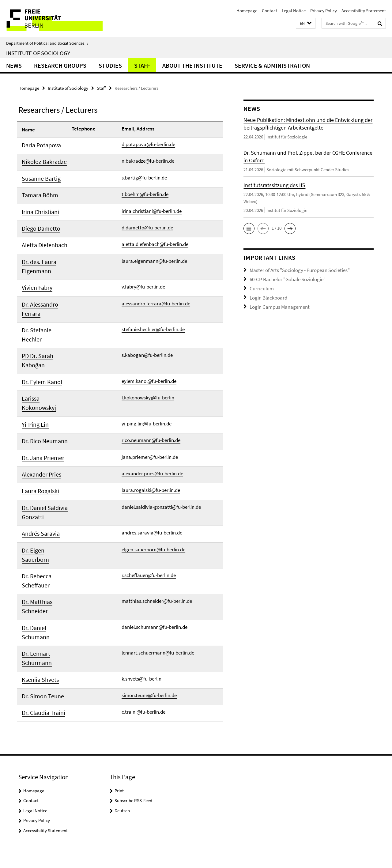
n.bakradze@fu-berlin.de (148, 160)
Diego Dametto (38, 223)
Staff (142, 65)
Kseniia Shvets (37, 616)
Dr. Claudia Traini (40, 647)
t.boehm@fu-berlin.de (145, 191)
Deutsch (122, 743)
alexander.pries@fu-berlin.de (152, 437)
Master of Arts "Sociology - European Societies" (294, 270)
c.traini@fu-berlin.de (143, 646)
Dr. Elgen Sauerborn (43, 510)
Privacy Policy (324, 11)
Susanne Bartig (38, 176)
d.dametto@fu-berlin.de (147, 222)
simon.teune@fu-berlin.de (149, 630)
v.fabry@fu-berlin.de (143, 278)
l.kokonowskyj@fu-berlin (148, 375)
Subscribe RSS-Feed (133, 734)
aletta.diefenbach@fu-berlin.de (155, 238)
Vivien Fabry (35, 279)
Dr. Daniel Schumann (44, 575)
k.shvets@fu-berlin (141, 615)
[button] (306, 23)
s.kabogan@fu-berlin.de (147, 334)
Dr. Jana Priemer (40, 423)
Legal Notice (294, 11)
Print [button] (119, 724)
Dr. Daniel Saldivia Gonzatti (41, 474)
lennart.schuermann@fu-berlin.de (158, 590)
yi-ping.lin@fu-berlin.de (147, 391)
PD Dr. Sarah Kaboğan (35, 340)
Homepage (247, 11)
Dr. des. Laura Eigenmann (36, 259)
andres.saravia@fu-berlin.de (152, 493)
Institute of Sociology (38, 53)
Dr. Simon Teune (39, 631)
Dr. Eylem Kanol (38, 360)
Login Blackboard (266, 295)
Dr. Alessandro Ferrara (37, 300)
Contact (269, 11)
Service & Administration (272, 65)
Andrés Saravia (38, 494)
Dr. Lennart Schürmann (34, 595)
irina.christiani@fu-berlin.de (152, 207)
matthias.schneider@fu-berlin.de (157, 549)
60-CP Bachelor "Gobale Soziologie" (284, 278)
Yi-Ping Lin (33, 391)
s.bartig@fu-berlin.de (144, 175)
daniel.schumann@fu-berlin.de (155, 574)
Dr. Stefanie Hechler (43, 320)
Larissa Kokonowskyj (44, 376)
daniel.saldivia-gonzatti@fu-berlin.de (161, 469)
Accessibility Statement (364, 11)
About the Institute (192, 65)
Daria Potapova (39, 145)
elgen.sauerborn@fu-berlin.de (153, 509)
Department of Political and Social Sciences (47, 43)
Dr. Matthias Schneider (35, 555)
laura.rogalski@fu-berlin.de (151, 453)
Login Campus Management (276, 303)
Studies (110, 65)
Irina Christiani (38, 208)
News (14, 65)
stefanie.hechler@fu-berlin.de (153, 319)
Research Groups (60, 65)
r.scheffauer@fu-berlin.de (149, 525)
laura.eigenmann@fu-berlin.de (154, 254)
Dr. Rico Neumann (41, 407)
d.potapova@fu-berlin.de (148, 144)
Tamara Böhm (37, 192)
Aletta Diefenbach (41, 239)
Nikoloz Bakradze (40, 161)
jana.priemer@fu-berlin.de (150, 422)
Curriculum (260, 287)
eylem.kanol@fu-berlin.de (149, 359)
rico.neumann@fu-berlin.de (151, 406)
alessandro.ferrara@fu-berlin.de (156, 294)
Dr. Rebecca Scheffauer (34, 530)
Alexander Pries (38, 438)
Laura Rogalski (38, 454)
